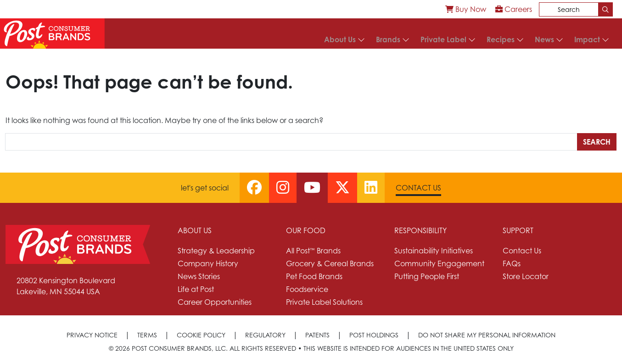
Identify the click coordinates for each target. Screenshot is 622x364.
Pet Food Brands (314, 276)
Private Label (443, 39)
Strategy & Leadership (216, 251)
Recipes (501, 39)
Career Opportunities (215, 302)
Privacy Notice (92, 335)
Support (518, 230)
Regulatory (265, 335)
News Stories (199, 276)
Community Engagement (439, 263)
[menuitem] (466, 9)
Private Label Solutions (324, 302)
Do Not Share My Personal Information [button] (487, 335)
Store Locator (526, 276)
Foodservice (307, 289)
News (544, 39)
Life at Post (196, 289)
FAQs (512, 263)
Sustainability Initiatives (434, 251)
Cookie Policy (201, 335)
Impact (587, 39)
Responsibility (420, 230)
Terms (147, 335)
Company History (208, 263)
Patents (317, 335)
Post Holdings (374, 335)
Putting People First (427, 276)
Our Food (306, 230)
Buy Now (466, 9)
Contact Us (418, 188)
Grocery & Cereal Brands (330, 263)
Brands (388, 39)
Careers (514, 9)
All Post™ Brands (313, 251)
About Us (340, 39)
